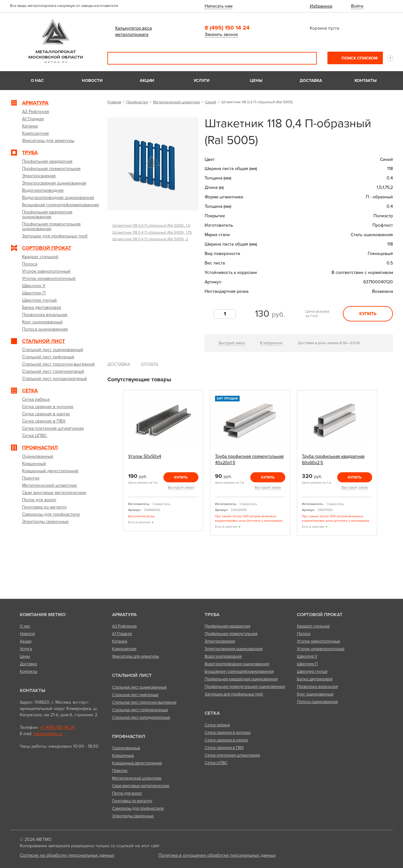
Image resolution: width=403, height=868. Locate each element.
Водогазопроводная (223, 656)
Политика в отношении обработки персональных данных (217, 855)
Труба (212, 615)
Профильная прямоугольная (231, 634)
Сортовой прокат (320, 615)
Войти (357, 6)
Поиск (308, 58)
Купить (368, 314)
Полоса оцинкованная (317, 702)
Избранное (321, 6)
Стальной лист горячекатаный (140, 710)
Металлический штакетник (176, 102)
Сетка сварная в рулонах (228, 733)
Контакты (366, 81)
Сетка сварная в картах (226, 740)
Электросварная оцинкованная (234, 649)
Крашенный (123, 756)
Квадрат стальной (313, 626)
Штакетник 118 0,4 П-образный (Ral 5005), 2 (150, 239)
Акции (147, 81)
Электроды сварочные (133, 816)
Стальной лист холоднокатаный (141, 718)
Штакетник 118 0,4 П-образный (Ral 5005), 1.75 (152, 232)
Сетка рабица (217, 725)
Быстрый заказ (232, 343)
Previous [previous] (116, 463)
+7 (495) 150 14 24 (57, 727)
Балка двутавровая (315, 679)
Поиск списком (359, 58)
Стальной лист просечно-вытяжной (144, 702)
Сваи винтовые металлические (141, 786)
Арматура (124, 615)
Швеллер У (307, 656)
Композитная (124, 649)
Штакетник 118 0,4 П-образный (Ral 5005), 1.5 (151, 225)
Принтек (120, 771)
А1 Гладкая (122, 634)
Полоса (304, 634)
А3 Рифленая (124, 626)
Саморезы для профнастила (138, 808)
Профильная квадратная (227, 626)
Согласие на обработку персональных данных (67, 855)
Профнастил (137, 102)
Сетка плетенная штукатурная (232, 755)
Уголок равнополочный (318, 641)
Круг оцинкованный (315, 694)
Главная (114, 102)
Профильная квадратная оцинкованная (241, 679)
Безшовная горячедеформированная (239, 672)
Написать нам (219, 6)
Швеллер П (307, 664)
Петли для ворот (127, 793)
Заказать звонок (221, 34)
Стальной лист (132, 675)
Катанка (120, 641)
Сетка (212, 713)
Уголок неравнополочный (321, 649)
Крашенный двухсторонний (137, 763)
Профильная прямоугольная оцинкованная (245, 687)
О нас (37, 81)
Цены (256, 81)
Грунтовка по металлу (132, 801)
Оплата (149, 364)
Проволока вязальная (317, 687)
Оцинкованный (126, 748)
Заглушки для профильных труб (234, 694)
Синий (211, 102)
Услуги (201, 81)
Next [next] (384, 463)
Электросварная (220, 641)
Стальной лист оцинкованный (139, 687)
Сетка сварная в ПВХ (224, 748)
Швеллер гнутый (312, 672)
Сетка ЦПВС (216, 763)
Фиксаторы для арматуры (136, 656)
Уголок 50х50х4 (145, 456)
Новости (92, 81)
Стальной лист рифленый (135, 695)
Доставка (311, 81)
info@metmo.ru (48, 734)
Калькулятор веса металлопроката (133, 31)
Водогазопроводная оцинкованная (237, 664)
